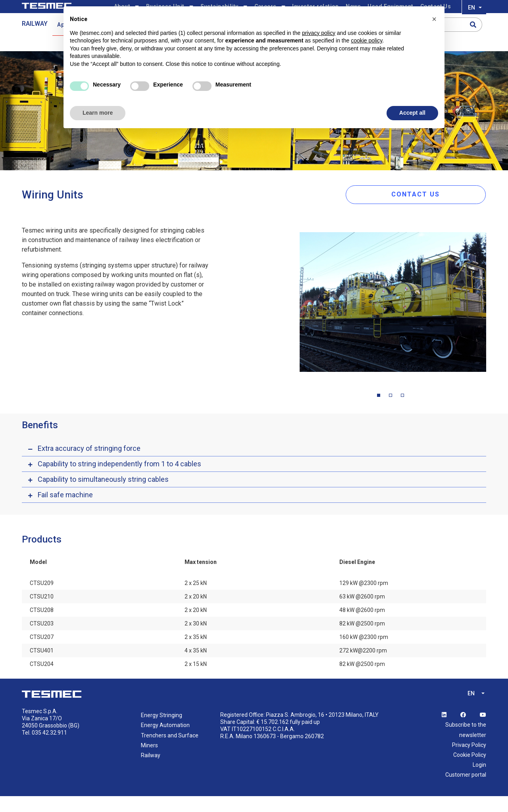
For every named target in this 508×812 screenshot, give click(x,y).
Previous (294, 320)
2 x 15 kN (196, 680)
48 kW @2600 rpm (362, 626)
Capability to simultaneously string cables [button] (103, 495)
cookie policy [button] (367, 40)
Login (479, 781)
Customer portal (466, 791)
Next (492, 320)
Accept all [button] (412, 113)
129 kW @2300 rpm (364, 599)
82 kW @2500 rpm (362, 640)
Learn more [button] (98, 113)
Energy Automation (165, 741)
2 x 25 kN (196, 599)
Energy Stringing (162, 731)
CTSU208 (42, 626)
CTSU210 (42, 613)
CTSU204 (42, 680)
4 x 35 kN (196, 667)
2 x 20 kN (196, 613)
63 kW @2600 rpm (362, 613)
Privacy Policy (469, 761)
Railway (151, 771)
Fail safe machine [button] (65, 511)
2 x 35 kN (196, 653)
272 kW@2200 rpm (363, 667)
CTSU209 (42, 599)
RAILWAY (35, 38)
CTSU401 (42, 667)
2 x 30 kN (196, 640)
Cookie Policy (470, 771)
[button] (434, 19)
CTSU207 (42, 653)
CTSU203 (42, 640)
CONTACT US (430, 209)
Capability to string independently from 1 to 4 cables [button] (119, 480)
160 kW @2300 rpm (364, 653)
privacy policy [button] (319, 33)
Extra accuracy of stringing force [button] (89, 465)
